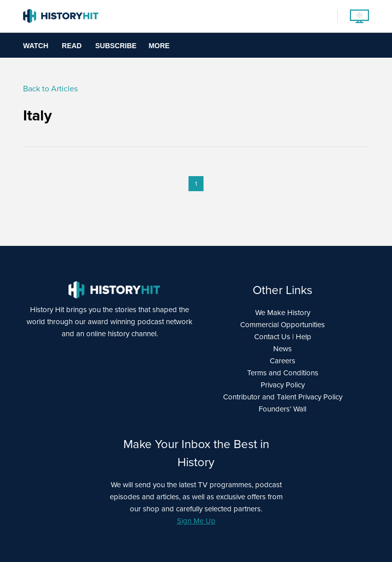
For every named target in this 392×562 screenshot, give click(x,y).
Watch (36, 46)
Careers (282, 361)
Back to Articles (50, 89)
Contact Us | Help (283, 337)
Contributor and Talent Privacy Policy (283, 397)
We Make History (283, 313)
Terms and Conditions (283, 373)
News (282, 349)
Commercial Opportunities (282, 325)
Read (72, 46)
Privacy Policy (283, 385)
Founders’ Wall (282, 409)
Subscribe (116, 46)
